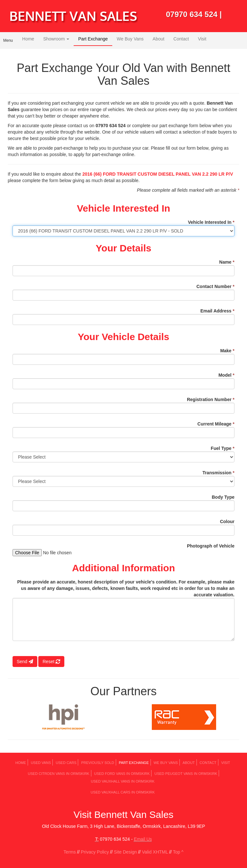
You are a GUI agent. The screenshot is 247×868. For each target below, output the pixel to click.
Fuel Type (223, 448)
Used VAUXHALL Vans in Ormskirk (123, 781)
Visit (202, 39)
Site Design (125, 852)
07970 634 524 (192, 14)
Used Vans (41, 763)
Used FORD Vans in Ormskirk (122, 774)
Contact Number (215, 286)
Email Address (217, 311)
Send (25, 662)
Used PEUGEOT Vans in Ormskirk (186, 774)
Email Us (143, 839)
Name (227, 262)
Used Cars (66, 763)
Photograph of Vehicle (211, 546)
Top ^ (178, 852)
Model (226, 375)
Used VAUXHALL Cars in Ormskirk (123, 792)
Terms (70, 852)
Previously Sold (97, 763)
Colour (227, 522)
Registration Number (211, 399)
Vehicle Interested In (211, 222)
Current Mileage (216, 424)
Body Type (223, 497)
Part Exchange (93, 39)
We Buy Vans (130, 39)
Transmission (218, 473)
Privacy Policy (95, 852)
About (159, 39)
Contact (181, 39)
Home (28, 39)
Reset (51, 662)
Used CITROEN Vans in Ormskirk (59, 774)
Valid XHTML (155, 852)
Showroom (56, 39)
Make (227, 351)
